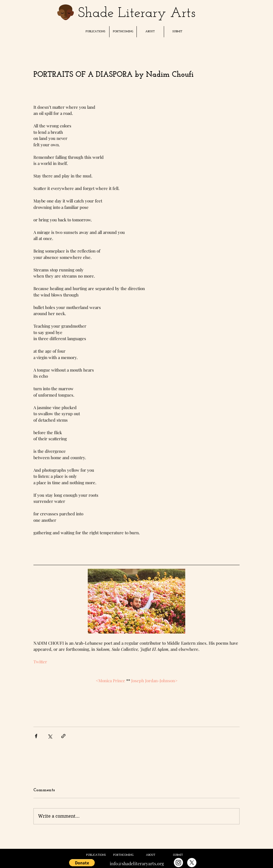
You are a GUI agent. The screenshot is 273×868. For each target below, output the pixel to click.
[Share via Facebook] (36, 736)
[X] (192, 863)
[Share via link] (63, 736)
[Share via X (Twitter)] (50, 736)
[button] (96, 32)
